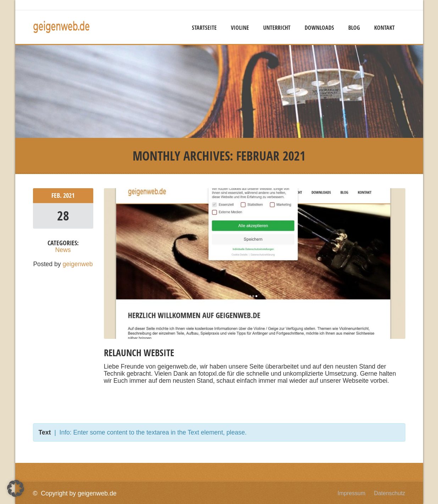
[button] (16, 488)
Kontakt (384, 28)
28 (63, 216)
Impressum (351, 493)
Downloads (319, 28)
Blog (354, 28)
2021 (69, 195)
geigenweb (78, 264)
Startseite (204, 28)
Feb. (57, 195)
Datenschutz (390, 493)
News (63, 250)
